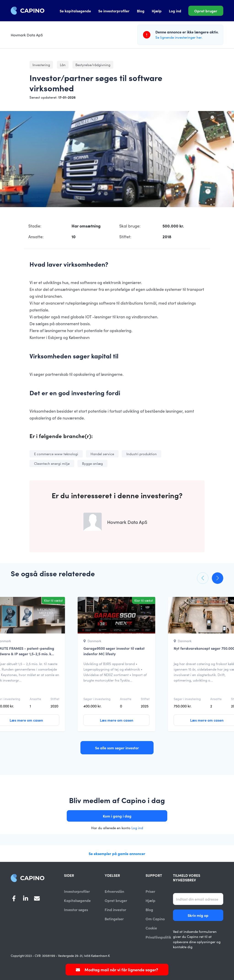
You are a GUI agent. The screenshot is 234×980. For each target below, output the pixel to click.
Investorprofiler (77, 891)
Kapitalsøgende (77, 900)
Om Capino (155, 919)
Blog (141, 11)
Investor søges (76, 910)
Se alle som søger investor (117, 748)
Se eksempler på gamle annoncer (117, 853)
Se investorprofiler (114, 11)
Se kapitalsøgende (75, 11)
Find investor (115, 910)
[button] (203, 578)
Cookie (151, 928)
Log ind (175, 11)
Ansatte (35, 699)
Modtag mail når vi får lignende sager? (117, 970)
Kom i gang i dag (117, 816)
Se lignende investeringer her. (179, 37)
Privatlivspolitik (158, 937)
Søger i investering (97, 699)
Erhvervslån (114, 891)
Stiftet (55, 699)
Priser (150, 891)
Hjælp (157, 11)
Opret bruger (206, 11)
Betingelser (114, 919)
